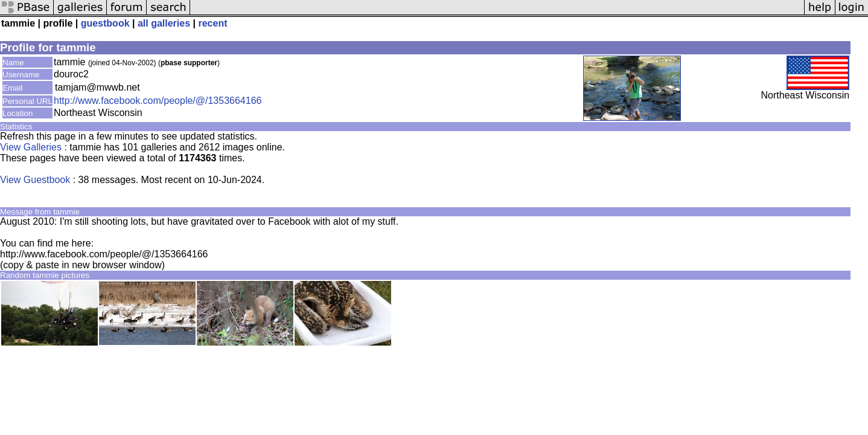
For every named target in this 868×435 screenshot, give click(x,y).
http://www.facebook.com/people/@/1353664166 (158, 101)
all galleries (164, 23)
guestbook (105, 23)
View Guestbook (35, 180)
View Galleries (31, 147)
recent (212, 23)
